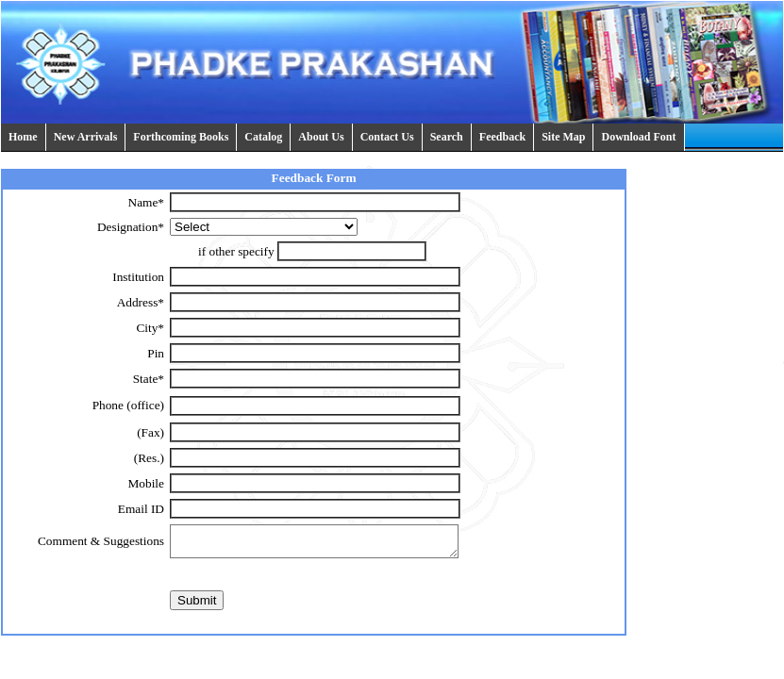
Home (23, 137)
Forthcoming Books (181, 137)
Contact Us (387, 137)
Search (447, 137)
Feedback (502, 137)
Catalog (263, 137)
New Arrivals (86, 137)
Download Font (638, 137)
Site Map (563, 137)
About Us (321, 137)
